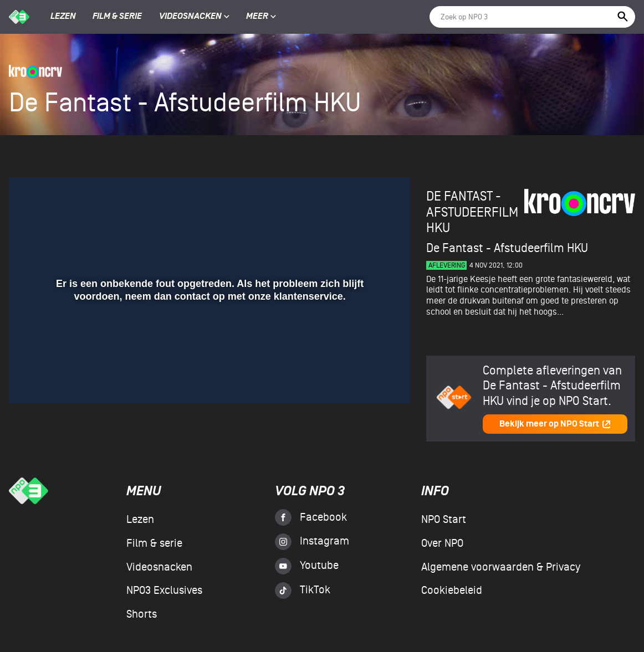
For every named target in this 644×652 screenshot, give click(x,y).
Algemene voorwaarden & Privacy (501, 567)
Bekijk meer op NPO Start (555, 424)
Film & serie (117, 17)
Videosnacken (190, 17)
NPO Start (444, 520)
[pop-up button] (366, 379)
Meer (261, 17)
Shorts (142, 614)
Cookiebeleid (452, 591)
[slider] (208, 356)
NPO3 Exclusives (164, 591)
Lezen (63, 17)
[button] (31, 379)
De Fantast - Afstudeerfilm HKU (472, 212)
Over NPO (442, 543)
